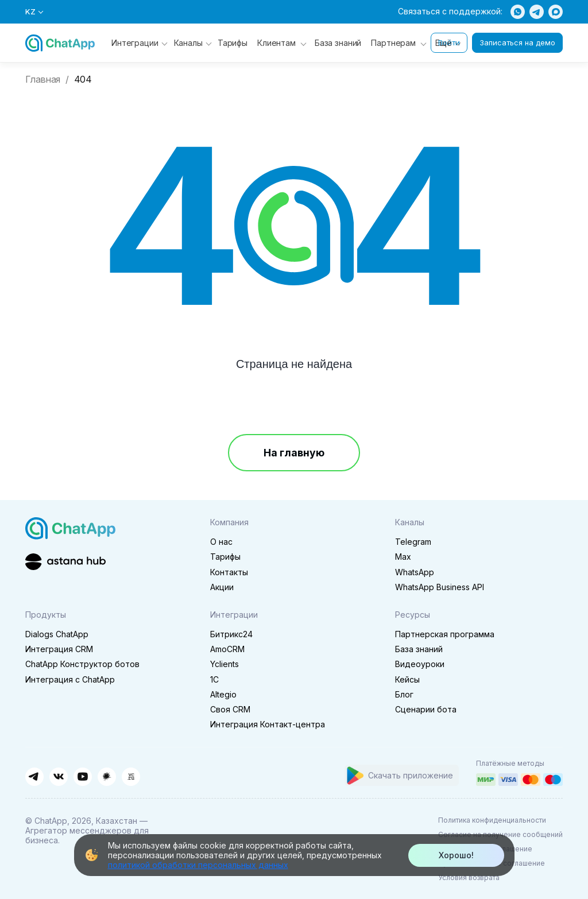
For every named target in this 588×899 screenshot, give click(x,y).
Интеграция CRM (59, 649)
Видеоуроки (420, 664)
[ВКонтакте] (59, 777)
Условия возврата (469, 877)
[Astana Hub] (65, 561)
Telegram (413, 542)
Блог (404, 694)
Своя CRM (230, 709)
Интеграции (139, 43)
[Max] (556, 12)
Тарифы (233, 43)
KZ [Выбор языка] (34, 12)
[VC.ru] (131, 777)
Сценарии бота (426, 709)
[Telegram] (537, 12)
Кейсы (407, 679)
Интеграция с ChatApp (70, 679)
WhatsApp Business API (440, 587)
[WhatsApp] (518, 12)
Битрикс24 (231, 634)
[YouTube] (83, 777)
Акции (222, 587)
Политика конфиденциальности (492, 820)
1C (214, 679)
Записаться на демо (517, 42)
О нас (221, 542)
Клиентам (276, 43)
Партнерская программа (445, 634)
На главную (294, 453)
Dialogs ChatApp (57, 634)
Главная (43, 80)
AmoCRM (227, 649)
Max (403, 557)
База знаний (338, 43)
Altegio (223, 694)
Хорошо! (456, 855)
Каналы (193, 43)
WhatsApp (415, 572)
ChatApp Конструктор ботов (82, 664)
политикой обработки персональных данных (198, 865)
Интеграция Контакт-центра (268, 724)
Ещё (448, 43)
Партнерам (393, 43)
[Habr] (107, 777)
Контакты (229, 572)
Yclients (225, 664)
